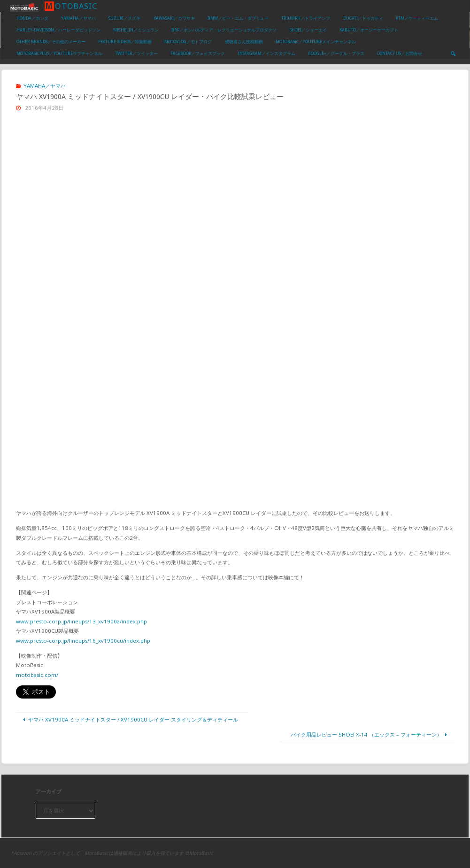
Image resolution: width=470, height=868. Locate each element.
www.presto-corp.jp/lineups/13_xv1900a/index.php (81, 621)
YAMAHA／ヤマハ (45, 86)
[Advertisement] (235, 191)
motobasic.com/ (37, 675)
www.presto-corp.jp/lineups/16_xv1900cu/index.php (83, 641)
